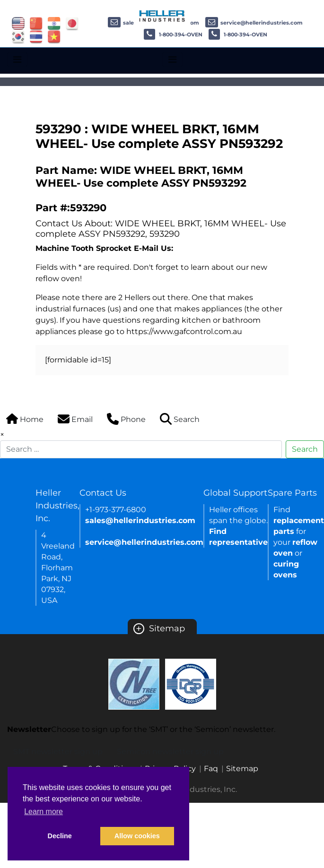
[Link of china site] (36, 23)
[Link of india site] (54, 23)
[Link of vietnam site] (54, 36)
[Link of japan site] (72, 23)
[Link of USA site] (18, 23)
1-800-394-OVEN (173, 34)
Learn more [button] (44, 812)
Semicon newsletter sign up (170, 752)
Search (305, 449)
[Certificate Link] (134, 683)
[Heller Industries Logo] (162, 15)
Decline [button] (60, 836)
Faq (211, 769)
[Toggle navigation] (17, 60)
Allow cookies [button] (137, 836)
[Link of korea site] (18, 36)
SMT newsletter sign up (58, 752)
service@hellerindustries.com (254, 23)
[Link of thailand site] (36, 36)
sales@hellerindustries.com (140, 520)
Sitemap (159, 628)
